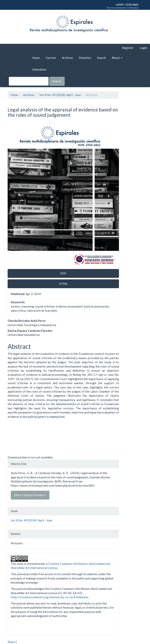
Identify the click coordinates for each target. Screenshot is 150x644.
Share (11, 642)
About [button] (117, 58)
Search (101, 58)
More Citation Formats (30, 495)
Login (143, 48)
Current (51, 58)
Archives (67, 58)
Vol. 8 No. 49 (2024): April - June (60, 95)
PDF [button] (63, 273)
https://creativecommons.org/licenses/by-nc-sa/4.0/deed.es (50, 597)
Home (36, 58)
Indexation (39, 69)
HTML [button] (63, 284)
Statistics (85, 58)
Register (128, 48)
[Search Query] (29, 81)
